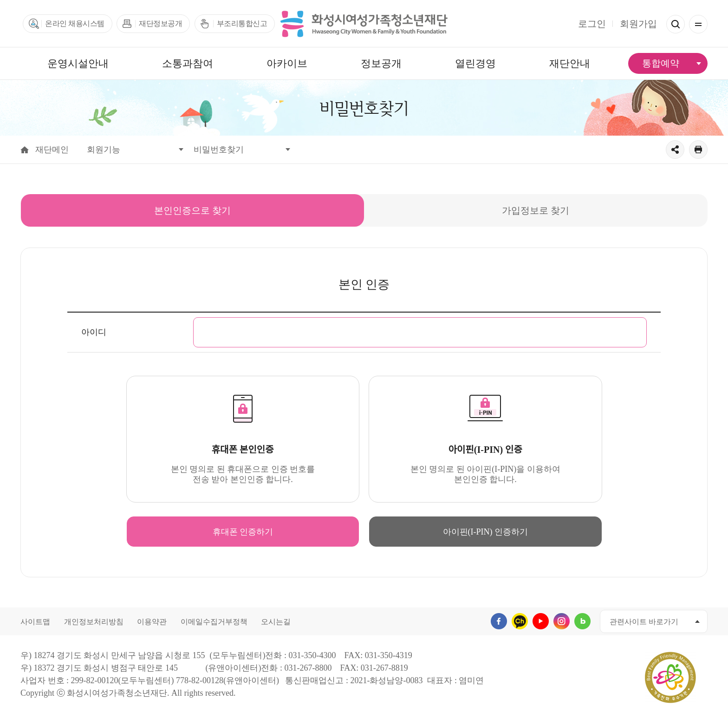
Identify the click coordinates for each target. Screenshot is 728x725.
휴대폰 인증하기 (243, 532)
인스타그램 (562, 621)
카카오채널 (520, 621)
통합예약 (661, 63)
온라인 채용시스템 (75, 23)
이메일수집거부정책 (214, 622)
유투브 (541, 621)
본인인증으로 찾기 (193, 205)
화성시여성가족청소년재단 (364, 24)
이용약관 (152, 622)
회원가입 (638, 24)
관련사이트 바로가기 (644, 622)
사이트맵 (35, 622)
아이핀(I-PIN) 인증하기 (485, 532)
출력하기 (698, 150)
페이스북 (499, 621)
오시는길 (276, 622)
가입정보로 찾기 (536, 205)
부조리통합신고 (242, 23)
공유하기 (675, 150)
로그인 (592, 24)
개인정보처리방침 (94, 622)
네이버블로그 (582, 621)
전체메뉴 (698, 24)
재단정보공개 (160, 23)
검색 (676, 24)
